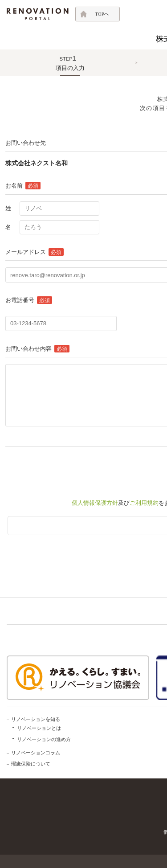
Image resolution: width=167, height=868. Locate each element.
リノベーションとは (39, 728)
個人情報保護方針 (95, 503)
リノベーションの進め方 (44, 739)
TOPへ (102, 14)
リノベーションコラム (36, 753)
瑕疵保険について (31, 764)
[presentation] (73, 469)
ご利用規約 (144, 503)
